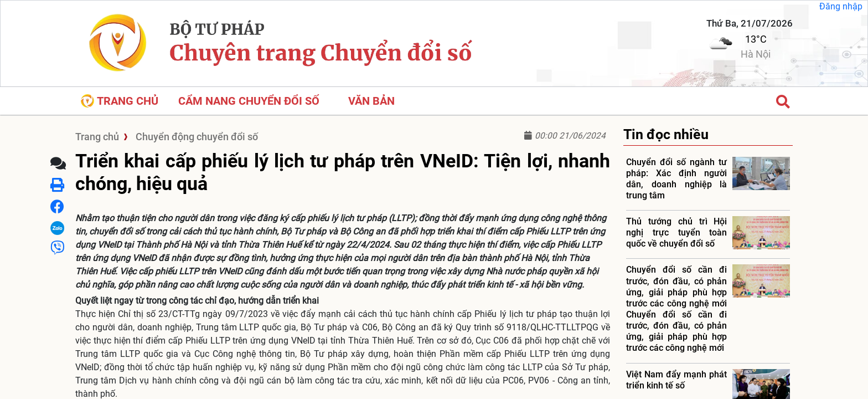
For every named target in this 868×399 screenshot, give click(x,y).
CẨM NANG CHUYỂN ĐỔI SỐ (249, 101)
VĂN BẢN (371, 101)
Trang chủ (120, 101)
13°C (756, 39)
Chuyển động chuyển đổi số (197, 137)
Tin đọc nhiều (666, 134)
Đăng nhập (841, 6)
